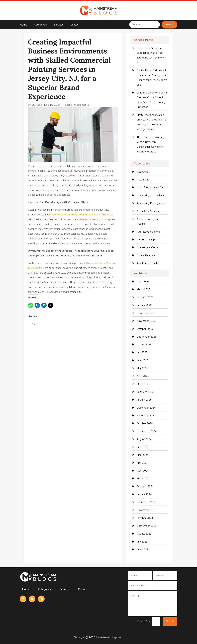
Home (23, 25)
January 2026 (144, 305)
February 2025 (145, 392)
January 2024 (144, 494)
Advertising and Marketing (151, 195)
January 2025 (144, 400)
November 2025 (146, 321)
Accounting (143, 180)
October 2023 (145, 518)
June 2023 (143, 550)
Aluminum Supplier (148, 240)
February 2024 (145, 486)
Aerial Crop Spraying (148, 211)
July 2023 (142, 542)
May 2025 (142, 368)
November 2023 (146, 510)
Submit (170, 621)
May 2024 (142, 463)
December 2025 (146, 313)
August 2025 (144, 345)
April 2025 (143, 376)
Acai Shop (143, 172)
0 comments (82, 105)
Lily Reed (37, 105)
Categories (40, 25)
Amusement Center (148, 247)
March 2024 (143, 479)
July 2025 (142, 352)
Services (59, 25)
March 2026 (143, 289)
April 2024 (143, 471)
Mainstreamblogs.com (110, 637)
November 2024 (146, 416)
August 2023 (144, 534)
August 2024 (144, 439)
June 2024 (143, 455)
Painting (67, 105)
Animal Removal (146, 255)
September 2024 (147, 431)
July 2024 (142, 447)
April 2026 (143, 282)
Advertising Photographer (151, 203)
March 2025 (143, 384)
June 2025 (143, 360)
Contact (75, 25)
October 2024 (145, 423)
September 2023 (147, 526)
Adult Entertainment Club (151, 187)
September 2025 (147, 337)
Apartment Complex (148, 263)
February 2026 (145, 297)
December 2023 (146, 502)
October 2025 (145, 329)
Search (169, 25)
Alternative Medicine (148, 232)
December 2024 (146, 408)
